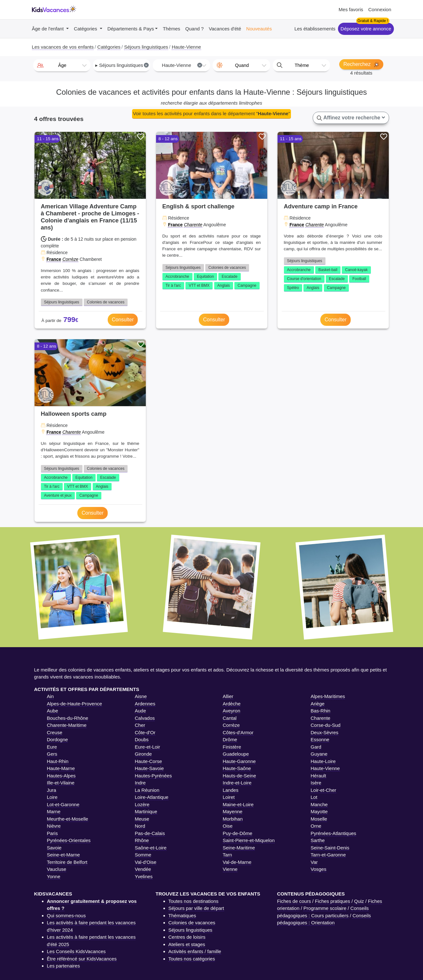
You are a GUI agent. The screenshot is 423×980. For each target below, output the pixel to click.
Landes (231, 790)
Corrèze (70, 259)
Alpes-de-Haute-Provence (75, 704)
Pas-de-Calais (150, 833)
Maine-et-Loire (238, 804)
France (54, 259)
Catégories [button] (86, 29)
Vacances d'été (225, 29)
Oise (228, 826)
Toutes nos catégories (192, 959)
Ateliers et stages (187, 944)
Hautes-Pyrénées (153, 776)
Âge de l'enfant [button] (49, 29)
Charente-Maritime (67, 725)
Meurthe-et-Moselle (68, 819)
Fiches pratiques (333, 901)
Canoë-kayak (356, 270)
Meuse (142, 819)
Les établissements (315, 29)
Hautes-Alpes (61, 776)
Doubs (142, 739)
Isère (316, 783)
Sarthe (318, 840)
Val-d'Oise (146, 862)
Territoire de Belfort (67, 862)
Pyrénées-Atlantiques (334, 833)
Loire (52, 797)
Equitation (205, 277)
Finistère (232, 747)
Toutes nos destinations (194, 901)
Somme (143, 855)
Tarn (227, 855)
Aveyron (232, 711)
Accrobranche (177, 277)
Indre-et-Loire (237, 783)
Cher (140, 725)
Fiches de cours (294, 901)
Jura (52, 790)
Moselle (319, 819)
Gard (316, 747)
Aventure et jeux (58, 495)
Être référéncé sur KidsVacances (82, 959)
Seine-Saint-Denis (330, 848)
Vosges (319, 869)
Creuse (55, 732)
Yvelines (144, 876)
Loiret (229, 797)
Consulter (123, 320)
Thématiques (182, 916)
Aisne (141, 696)
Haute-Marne (61, 768)
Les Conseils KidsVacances (76, 951)
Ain (51, 696)
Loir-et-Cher (324, 790)
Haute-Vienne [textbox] (182, 65)
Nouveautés (259, 29)
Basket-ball (328, 270)
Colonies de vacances (106, 302)
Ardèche (232, 704)
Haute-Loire (323, 761)
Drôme (230, 739)
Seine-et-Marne (63, 855)
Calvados (145, 718)
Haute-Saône (237, 768)
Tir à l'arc (173, 285)
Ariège (318, 704)
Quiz (359, 901)
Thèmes (171, 29)
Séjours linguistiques (62, 302)
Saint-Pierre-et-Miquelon (249, 840)
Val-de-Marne (237, 862)
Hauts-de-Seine (239, 776)
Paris (52, 833)
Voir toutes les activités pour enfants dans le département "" (212, 113)
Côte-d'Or (145, 732)
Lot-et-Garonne (63, 804)
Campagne (247, 285)
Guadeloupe (236, 754)
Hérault (318, 776)
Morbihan (233, 819)
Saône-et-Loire (151, 848)
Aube (53, 711)
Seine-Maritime (239, 848)
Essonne (320, 739)
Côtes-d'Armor (238, 732)
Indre (140, 783)
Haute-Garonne (239, 761)
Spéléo (293, 288)
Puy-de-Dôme (238, 833)
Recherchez (361, 64)
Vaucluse (57, 869)
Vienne (230, 869)
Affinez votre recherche (351, 118)
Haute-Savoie (149, 768)
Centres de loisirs (187, 937)
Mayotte (319, 811)
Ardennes (145, 704)
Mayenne (233, 811)
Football (359, 279)
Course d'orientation (304, 279)
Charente (193, 225)
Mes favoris (351, 9)
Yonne (54, 876)
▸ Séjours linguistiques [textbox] (122, 65)
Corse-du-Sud (326, 725)
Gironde (143, 754)
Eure (52, 747)
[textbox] (62, 65)
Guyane (319, 754)
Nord (140, 826)
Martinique (146, 811)
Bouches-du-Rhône (68, 718)
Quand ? (195, 29)
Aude (141, 711)
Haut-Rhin (58, 761)
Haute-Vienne (325, 768)
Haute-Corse (149, 761)
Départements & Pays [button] (131, 29)
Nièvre (54, 826)
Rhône (142, 840)
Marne (54, 811)
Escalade (229, 277)
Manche (319, 804)
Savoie (54, 848)
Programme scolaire (325, 908)
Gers (52, 754)
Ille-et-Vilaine (61, 783)
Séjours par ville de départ (196, 908)
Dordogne (58, 739)
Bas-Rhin (321, 711)
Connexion (380, 9)
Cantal (230, 718)
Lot (314, 797)
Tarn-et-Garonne (328, 855)
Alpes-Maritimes (328, 696)
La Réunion (147, 790)
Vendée (143, 869)
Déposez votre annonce (366, 29)
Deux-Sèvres (325, 732)
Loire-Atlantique (152, 797)
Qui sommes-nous (67, 916)
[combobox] (62, 65)
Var (314, 862)
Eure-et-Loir (148, 747)
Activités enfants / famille (195, 951)
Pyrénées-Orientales (69, 840)
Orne (316, 826)
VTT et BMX (199, 285)
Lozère (142, 804)
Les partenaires (63, 966)
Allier (228, 696)
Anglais (224, 285)
